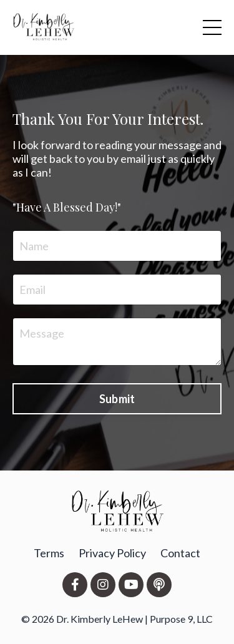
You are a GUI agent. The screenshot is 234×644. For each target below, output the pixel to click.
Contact (180, 553)
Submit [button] (117, 399)
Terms (49, 553)
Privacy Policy (112, 553)
